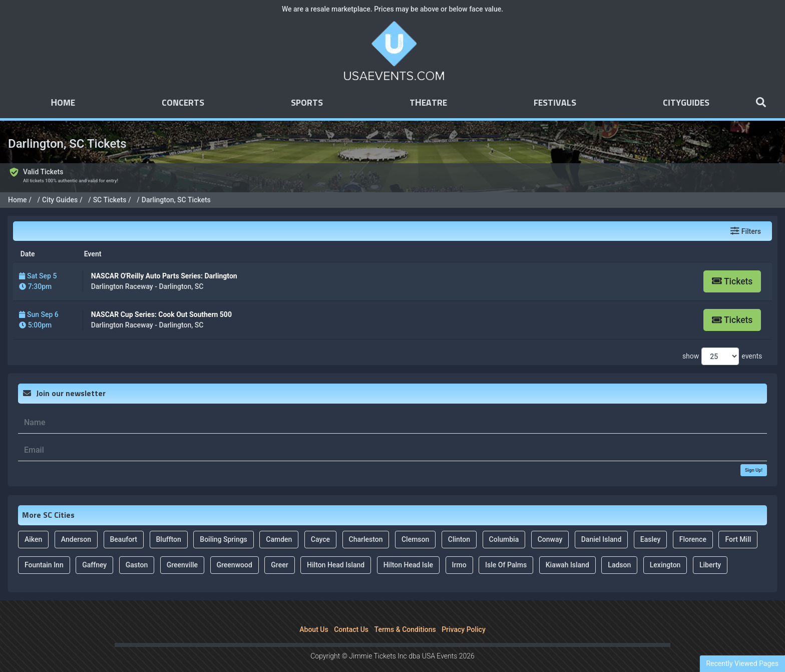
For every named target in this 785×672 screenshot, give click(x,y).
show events (722, 343)
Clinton (459, 526)
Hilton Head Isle (408, 551)
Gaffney (94, 551)
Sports (307, 103)
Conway (550, 526)
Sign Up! (754, 456)
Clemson (415, 526)
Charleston (366, 526)
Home (63, 103)
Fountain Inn (44, 551)
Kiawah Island (567, 551)
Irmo (459, 551)
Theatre (428, 103)
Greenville (182, 551)
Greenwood (235, 551)
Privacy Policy (464, 616)
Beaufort (124, 526)
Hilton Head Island (336, 551)
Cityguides (686, 103)
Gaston (137, 551)
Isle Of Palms (506, 551)
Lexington (665, 551)
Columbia (504, 526)
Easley (651, 526)
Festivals (555, 103)
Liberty (710, 551)
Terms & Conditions (405, 616)
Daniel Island (602, 526)
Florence (693, 526)
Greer (279, 551)
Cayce (320, 526)
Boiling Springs (224, 526)
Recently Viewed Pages (742, 663)
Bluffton (169, 526)
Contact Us (351, 616)
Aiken (33, 526)
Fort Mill (738, 526)
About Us (314, 616)
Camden (279, 526)
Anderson (76, 526)
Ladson (619, 551)
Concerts (183, 103)
